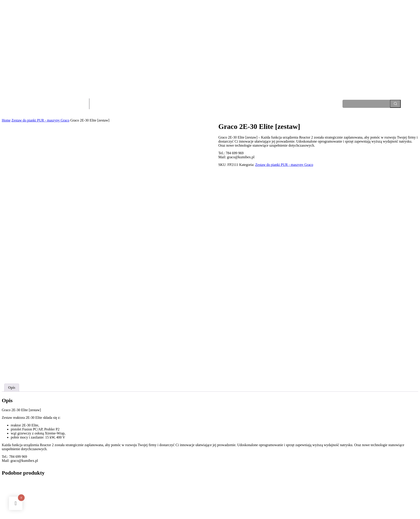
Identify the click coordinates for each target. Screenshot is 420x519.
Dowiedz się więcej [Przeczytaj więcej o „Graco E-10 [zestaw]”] (127, 488)
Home (6, 120)
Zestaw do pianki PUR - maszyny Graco (40, 120)
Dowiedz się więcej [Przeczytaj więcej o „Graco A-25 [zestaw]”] (20, 488)
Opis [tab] (12, 338)
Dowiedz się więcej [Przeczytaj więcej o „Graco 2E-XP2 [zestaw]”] (343, 488)
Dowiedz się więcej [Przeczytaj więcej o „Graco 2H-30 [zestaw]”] (235, 488)
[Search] (395, 104)
